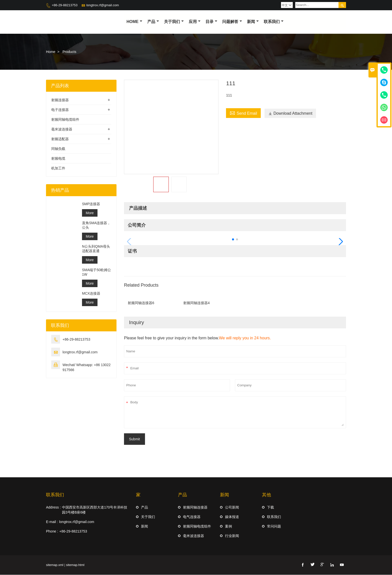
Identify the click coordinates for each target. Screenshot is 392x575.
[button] (233, 240)
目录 (211, 22)
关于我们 (174, 22)
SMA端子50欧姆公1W (96, 272)
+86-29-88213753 (65, 5)
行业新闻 (232, 536)
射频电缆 (58, 159)
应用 (195, 22)
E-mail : (52, 522)
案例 (228, 527)
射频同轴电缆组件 (65, 120)
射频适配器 (60, 139)
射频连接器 (60, 100)
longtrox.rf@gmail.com (102, 5)
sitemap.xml (55, 565)
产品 (153, 22)
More (90, 213)
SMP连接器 (91, 204)
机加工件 (58, 168)
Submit (134, 439)
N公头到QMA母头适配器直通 (96, 249)
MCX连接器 (91, 294)
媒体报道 (232, 517)
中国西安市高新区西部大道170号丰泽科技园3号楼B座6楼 (95, 510)
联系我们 (274, 22)
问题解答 (232, 22)
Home (134, 22)
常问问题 (274, 527)
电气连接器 (192, 517)
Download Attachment (290, 114)
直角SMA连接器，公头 (96, 225)
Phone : (52, 532)
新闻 (253, 22)
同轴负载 (58, 149)
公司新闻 (232, 508)
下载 (270, 508)
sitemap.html (75, 565)
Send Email (243, 113)
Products (69, 52)
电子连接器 (60, 110)
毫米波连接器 (62, 129)
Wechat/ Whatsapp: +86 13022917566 (86, 368)
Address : (53, 508)
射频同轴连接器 (195, 508)
